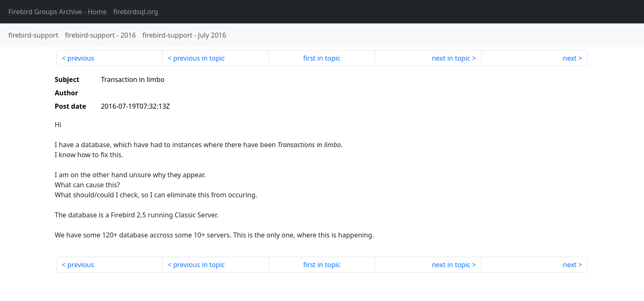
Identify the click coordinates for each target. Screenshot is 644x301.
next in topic (451, 58)
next (570, 58)
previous (81, 58)
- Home (58, 12)
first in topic (322, 58)
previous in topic (199, 58)
